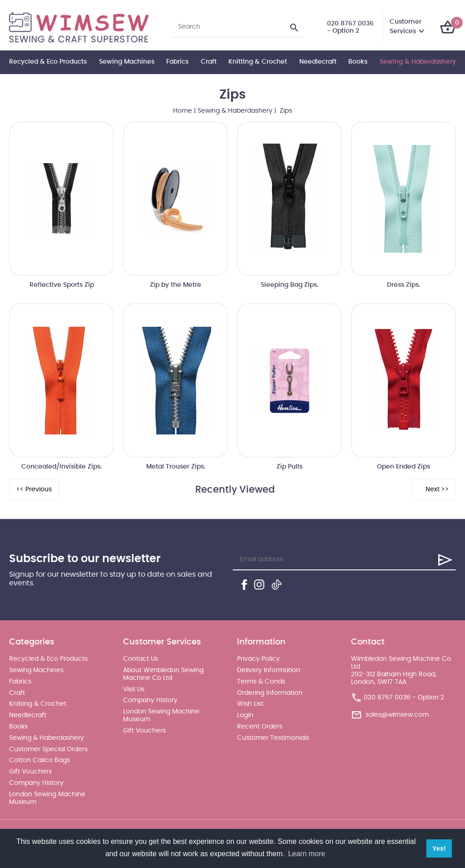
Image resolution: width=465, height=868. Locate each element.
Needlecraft (318, 62)
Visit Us (134, 689)
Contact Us (141, 659)
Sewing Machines (127, 62)
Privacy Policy (258, 659)
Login (245, 715)
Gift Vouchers (30, 772)
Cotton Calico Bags (40, 760)
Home (183, 111)
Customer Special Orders (48, 749)
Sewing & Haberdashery (418, 62)
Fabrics (177, 62)
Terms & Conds (261, 682)
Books (358, 62)
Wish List (250, 704)
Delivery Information (269, 670)
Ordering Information (270, 693)
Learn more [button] (307, 854)
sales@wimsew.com (397, 715)
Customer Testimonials (273, 738)
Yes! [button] (439, 848)
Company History (36, 783)
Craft (209, 62)
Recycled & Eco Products (48, 62)
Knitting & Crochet (258, 62)
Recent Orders (260, 727)
